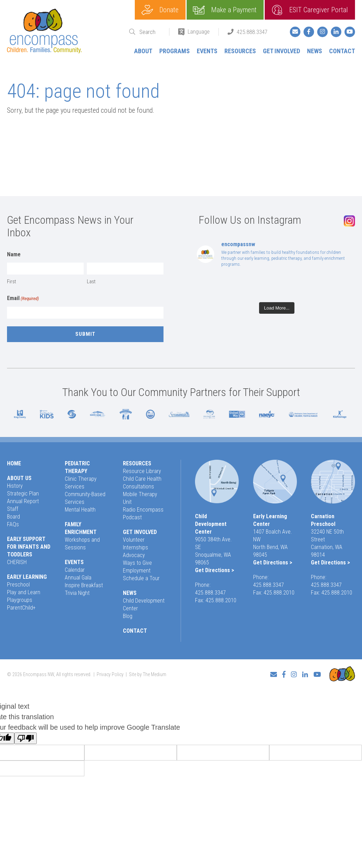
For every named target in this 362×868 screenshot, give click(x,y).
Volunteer (134, 540)
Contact (342, 51)
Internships (135, 547)
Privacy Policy (110, 674)
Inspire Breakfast (84, 585)
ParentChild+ (21, 608)
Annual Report (23, 501)
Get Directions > (215, 570)
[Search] (150, 32)
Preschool (18, 585)
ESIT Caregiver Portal (319, 10)
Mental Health (80, 510)
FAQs (13, 524)
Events (207, 51)
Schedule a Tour (141, 578)
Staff (13, 509)
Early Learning (27, 577)
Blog (128, 616)
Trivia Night (77, 593)
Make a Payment (234, 10)
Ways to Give (137, 563)
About (143, 51)
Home (14, 463)
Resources (240, 51)
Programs (175, 51)
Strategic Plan (23, 494)
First (12, 282)
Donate (169, 10)
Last (91, 282)
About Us (19, 478)
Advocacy (134, 555)
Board (13, 517)
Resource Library (142, 471)
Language (199, 32)
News (315, 51)
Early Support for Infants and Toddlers (29, 547)
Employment (137, 571)
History (15, 486)
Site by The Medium (148, 674)
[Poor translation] (26, 738)
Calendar (75, 570)
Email (23, 299)
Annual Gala (78, 578)
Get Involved (281, 51)
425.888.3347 (252, 32)
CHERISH (17, 562)
